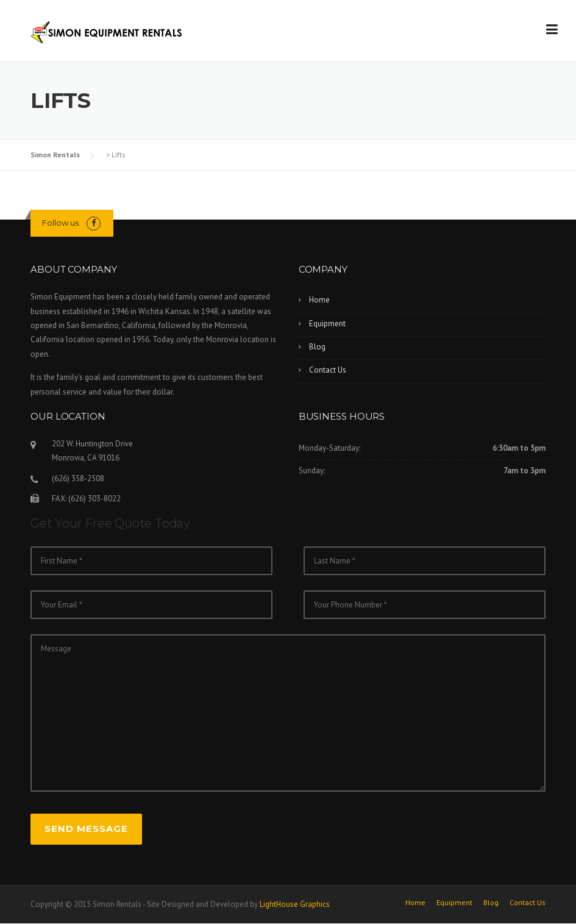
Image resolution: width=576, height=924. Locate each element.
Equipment (327, 324)
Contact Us (328, 370)
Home (319, 300)
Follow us (60, 223)
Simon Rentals (55, 155)
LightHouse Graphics (295, 904)
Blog (317, 347)
